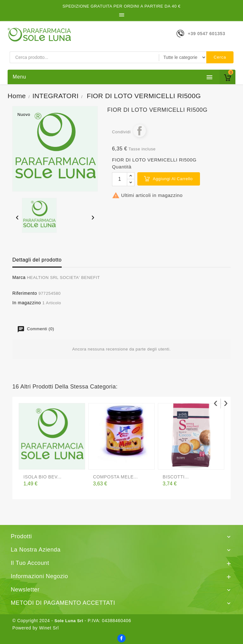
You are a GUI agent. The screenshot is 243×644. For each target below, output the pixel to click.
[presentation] (17, 218)
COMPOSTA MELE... (115, 477)
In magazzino (27, 303)
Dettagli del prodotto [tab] (37, 260)
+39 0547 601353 (206, 34)
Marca (19, 277)
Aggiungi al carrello (173, 179)
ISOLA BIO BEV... (42, 477)
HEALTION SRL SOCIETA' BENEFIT (63, 278)
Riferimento (25, 293)
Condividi (140, 131)
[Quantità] (120, 179)
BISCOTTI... (176, 477)
